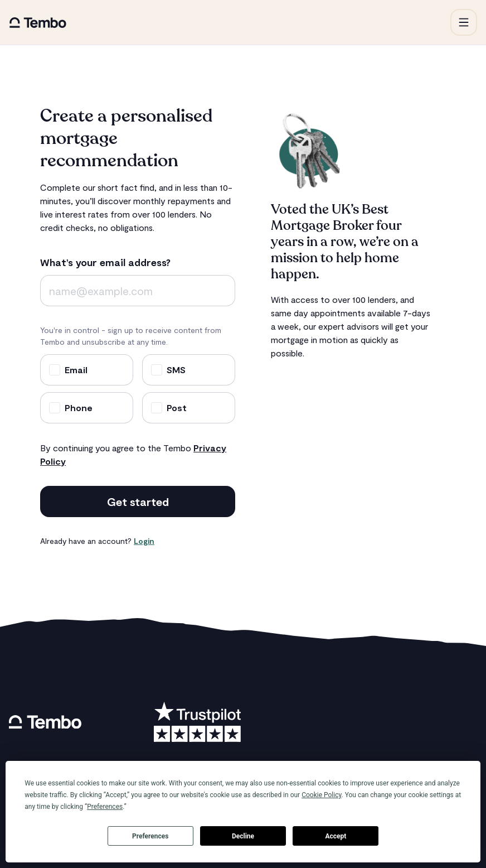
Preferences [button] (105, 807)
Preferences (150, 836)
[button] (464, 22)
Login (144, 541)
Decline (243, 836)
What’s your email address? (105, 262)
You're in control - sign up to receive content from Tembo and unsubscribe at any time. (131, 336)
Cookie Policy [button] (321, 795)
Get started (138, 501)
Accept (336, 836)
